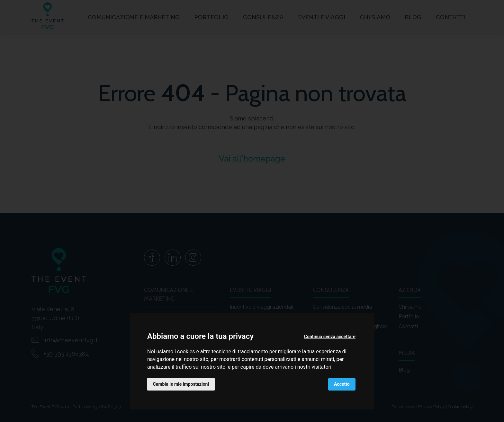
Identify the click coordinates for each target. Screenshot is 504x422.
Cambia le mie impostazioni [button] (181, 384)
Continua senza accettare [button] (330, 337)
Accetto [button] (342, 384)
